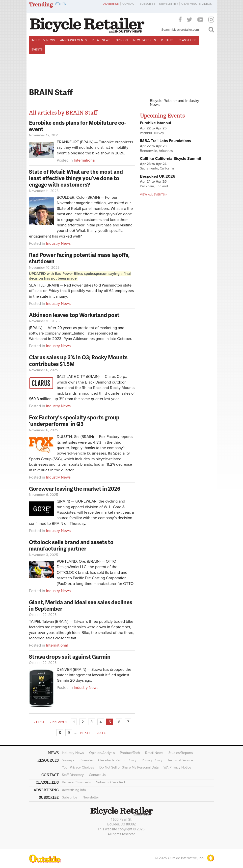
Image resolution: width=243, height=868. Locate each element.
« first (39, 722)
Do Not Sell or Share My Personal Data (129, 767)
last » (101, 733)
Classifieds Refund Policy (117, 760)
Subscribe (148, 4)
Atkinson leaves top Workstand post (74, 315)
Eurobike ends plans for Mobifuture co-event (78, 126)
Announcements (73, 40)
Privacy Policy (152, 760)
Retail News (101, 40)
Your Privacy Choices (78, 767)
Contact (129, 4)
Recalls (167, 40)
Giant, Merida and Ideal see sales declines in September (81, 605)
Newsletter (168, 4)
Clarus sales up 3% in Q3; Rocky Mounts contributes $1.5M (78, 360)
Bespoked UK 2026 (158, 176)
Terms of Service (180, 760)
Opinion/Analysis (102, 753)
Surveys (68, 760)
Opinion (122, 40)
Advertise (111, 4)
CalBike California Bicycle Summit (171, 159)
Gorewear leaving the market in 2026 (75, 489)
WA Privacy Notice (177, 767)
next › (85, 733)
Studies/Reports (181, 753)
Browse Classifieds (76, 782)
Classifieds (187, 40)
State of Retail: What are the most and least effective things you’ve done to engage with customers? (76, 178)
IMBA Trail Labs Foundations (165, 141)
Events (37, 49)
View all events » (153, 194)
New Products (145, 40)
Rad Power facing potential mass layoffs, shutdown (79, 258)
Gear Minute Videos (197, 4)
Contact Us (97, 775)
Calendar (86, 760)
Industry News (43, 40)
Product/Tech (130, 753)
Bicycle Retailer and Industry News (175, 103)
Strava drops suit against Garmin (70, 657)
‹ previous (59, 722)
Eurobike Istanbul (155, 123)
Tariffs (62, 4)
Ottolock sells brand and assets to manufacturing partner (71, 545)
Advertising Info (74, 790)
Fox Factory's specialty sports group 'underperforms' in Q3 (74, 421)
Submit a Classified (110, 782)
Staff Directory (73, 775)
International (85, 160)
